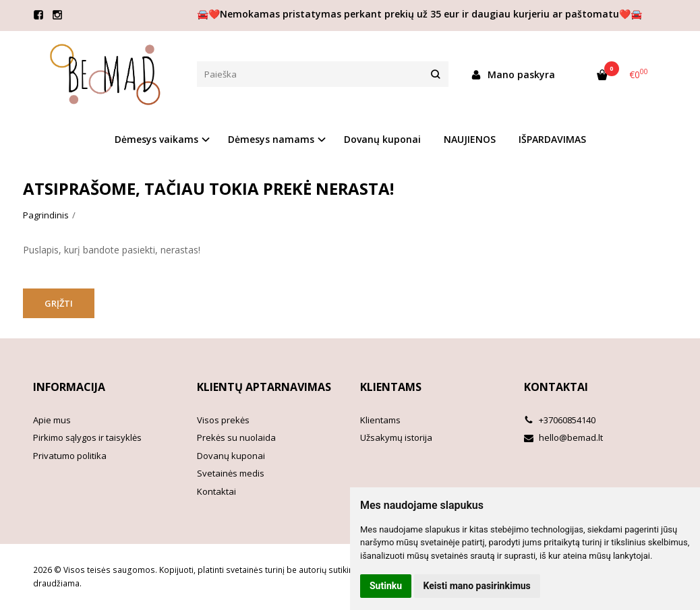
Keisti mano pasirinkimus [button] (477, 586)
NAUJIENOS (470, 139)
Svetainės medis (231, 473)
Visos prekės (223, 420)
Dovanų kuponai (382, 139)
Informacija (69, 387)
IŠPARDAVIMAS (552, 139)
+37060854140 (560, 420)
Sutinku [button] (386, 586)
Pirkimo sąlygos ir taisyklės (87, 437)
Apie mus (52, 420)
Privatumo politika (70, 456)
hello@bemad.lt (563, 437)
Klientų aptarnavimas (264, 387)
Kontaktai (216, 491)
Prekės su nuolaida (236, 437)
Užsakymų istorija (396, 437)
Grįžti (59, 303)
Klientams (391, 387)
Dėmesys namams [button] (271, 139)
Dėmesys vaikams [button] (156, 139)
